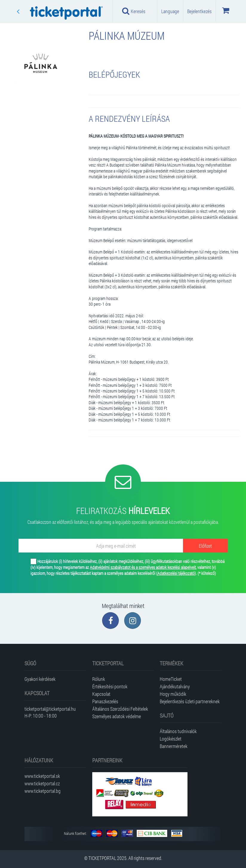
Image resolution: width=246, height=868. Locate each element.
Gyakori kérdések (40, 679)
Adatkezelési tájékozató (176, 573)
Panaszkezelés (105, 701)
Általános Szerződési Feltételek (120, 709)
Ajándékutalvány (175, 686)
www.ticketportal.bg (43, 791)
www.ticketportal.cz (42, 783)
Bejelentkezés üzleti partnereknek (190, 701)
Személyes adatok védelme (117, 716)
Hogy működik (173, 694)
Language (170, 11)
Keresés (134, 11)
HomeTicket (171, 679)
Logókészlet (171, 739)
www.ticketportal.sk (42, 776)
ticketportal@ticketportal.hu (50, 709)
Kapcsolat (101, 694)
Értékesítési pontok (110, 686)
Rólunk (99, 679)
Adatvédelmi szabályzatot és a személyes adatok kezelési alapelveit (143, 567)
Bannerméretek (174, 746)
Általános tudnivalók (178, 731)
